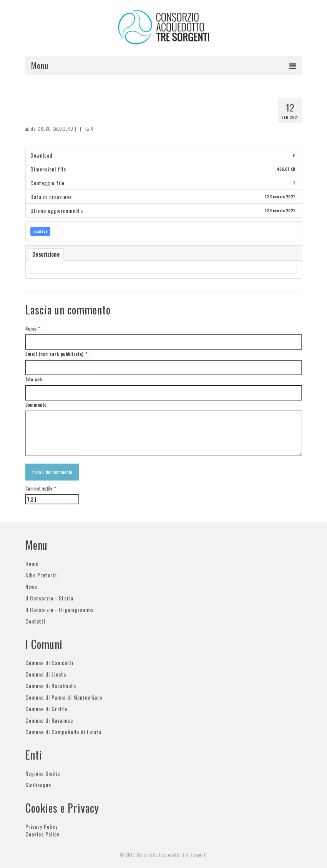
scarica (41, 231)
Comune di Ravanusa (49, 720)
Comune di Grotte (46, 709)
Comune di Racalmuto (51, 686)
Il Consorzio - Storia (49, 598)
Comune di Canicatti (49, 663)
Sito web (34, 379)
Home (32, 563)
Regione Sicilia (43, 773)
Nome (33, 329)
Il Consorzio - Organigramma (60, 609)
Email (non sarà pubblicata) (56, 354)
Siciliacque (38, 785)
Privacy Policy (41, 826)
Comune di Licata (46, 674)
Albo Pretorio (41, 575)
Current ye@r (41, 489)
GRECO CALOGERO (56, 129)
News (31, 586)
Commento (36, 405)
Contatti (35, 621)
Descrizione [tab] (46, 254)
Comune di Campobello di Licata (63, 732)
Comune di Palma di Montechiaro (64, 697)
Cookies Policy (42, 834)
